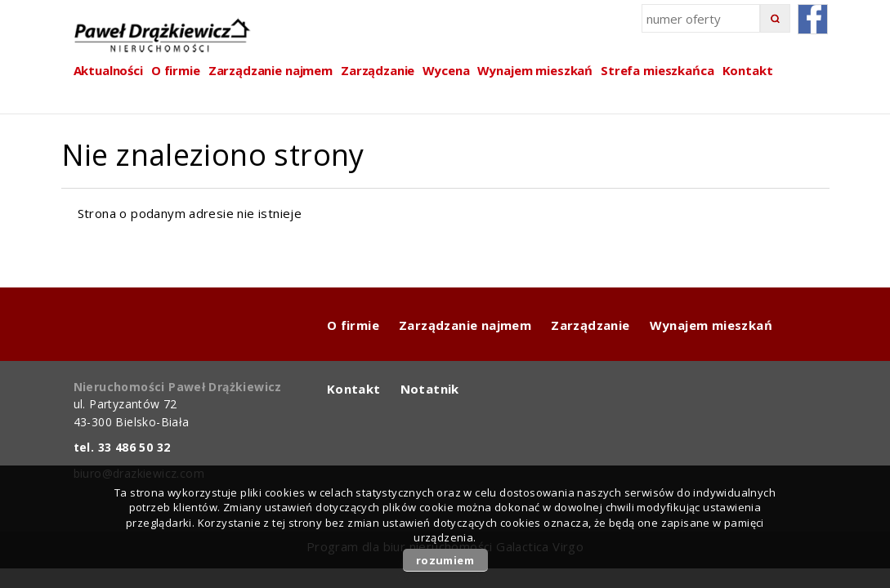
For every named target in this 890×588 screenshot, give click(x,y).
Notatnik (430, 389)
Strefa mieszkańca (657, 70)
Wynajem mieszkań (535, 70)
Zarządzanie (378, 70)
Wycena (446, 70)
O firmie (353, 325)
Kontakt (748, 70)
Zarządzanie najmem (465, 325)
